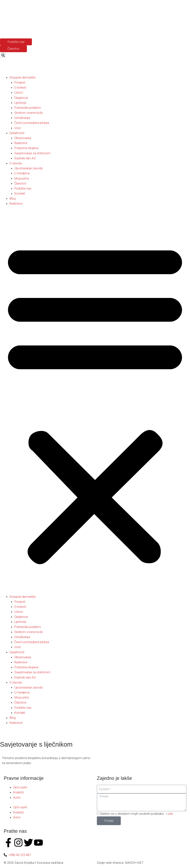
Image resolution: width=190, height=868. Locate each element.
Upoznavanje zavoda (28, 168)
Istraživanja (22, 118)
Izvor (18, 128)
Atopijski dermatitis (23, 77)
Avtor (17, 797)
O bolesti (20, 87)
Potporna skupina (26, 148)
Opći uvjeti (20, 787)
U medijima (22, 173)
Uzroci (19, 92)
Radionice (21, 143)
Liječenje (20, 103)
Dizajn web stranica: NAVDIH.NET (120, 863)
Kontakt (20, 193)
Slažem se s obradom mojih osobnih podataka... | (137, 814)
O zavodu (16, 163)
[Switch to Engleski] (12, 29)
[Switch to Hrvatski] (19, 29)
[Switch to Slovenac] (5, 29)
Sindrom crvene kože (29, 113)
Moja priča (22, 178)
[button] (3, 55)
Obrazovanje (23, 138)
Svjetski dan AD (25, 158)
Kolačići (18, 792)
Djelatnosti (17, 133)
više (170, 814)
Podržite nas (23, 188)
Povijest (20, 82)
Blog (13, 198)
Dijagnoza (21, 98)
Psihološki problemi (27, 108)
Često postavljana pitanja (32, 123)
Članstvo (20, 183)
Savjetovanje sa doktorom (32, 153)
